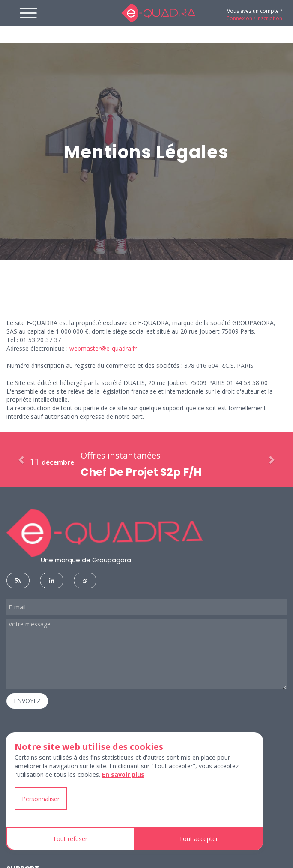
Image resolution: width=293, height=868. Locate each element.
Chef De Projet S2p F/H (141, 472)
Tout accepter (199, 839)
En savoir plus (123, 774)
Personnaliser (41, 799)
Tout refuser (70, 839)
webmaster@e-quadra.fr (103, 348)
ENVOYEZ (27, 701)
